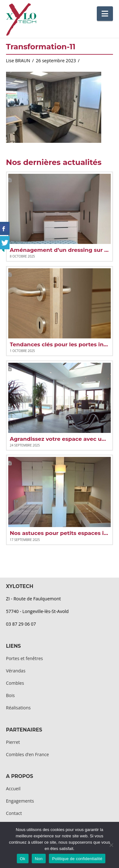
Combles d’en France (27, 754)
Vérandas (16, 671)
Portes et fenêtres (24, 658)
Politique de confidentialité (77, 859)
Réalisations (18, 708)
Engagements (20, 801)
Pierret (13, 742)
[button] (105, 14)
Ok (23, 859)
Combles (15, 683)
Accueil (13, 789)
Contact (14, 813)
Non (39, 859)
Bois (10, 695)
